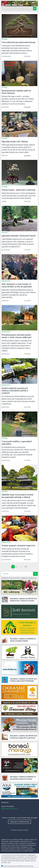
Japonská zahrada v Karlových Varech (19, 236)
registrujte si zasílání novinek (19, 822)
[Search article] (16, 574)
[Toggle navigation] (35, 8)
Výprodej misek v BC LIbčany (15, 141)
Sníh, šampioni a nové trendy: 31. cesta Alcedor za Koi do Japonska (17, 285)
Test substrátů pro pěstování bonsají (19, 42)
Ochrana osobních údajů (20, 830)
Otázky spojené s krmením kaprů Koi (18, 546)
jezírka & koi (6, 281)
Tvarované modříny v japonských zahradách (17, 443)
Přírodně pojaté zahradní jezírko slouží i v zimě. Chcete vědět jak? (17, 336)
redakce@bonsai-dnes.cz (10, 809)
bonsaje (5, 39)
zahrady (5, 232)
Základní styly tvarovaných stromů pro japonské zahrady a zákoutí (17, 496)
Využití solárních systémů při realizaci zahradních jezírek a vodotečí (15, 391)
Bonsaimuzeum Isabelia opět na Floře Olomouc (16, 92)
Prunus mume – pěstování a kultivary (19, 190)
